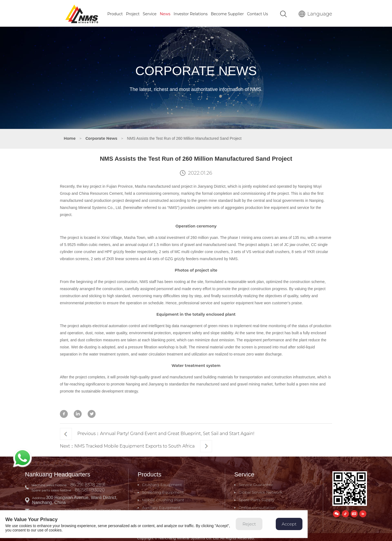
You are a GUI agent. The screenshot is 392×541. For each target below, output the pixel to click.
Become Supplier (227, 13)
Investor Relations (191, 13)
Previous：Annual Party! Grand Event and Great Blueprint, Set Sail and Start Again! (157, 433)
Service (150, 13)
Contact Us (258, 13)
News (165, 13)
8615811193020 (91, 488)
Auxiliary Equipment (162, 506)
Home (70, 137)
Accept (295, 527)
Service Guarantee (256, 483)
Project (133, 13)
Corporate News (101, 137)
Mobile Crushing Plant (163, 498)
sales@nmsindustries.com (94, 508)
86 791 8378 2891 (89, 483)
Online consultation (257, 506)
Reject (254, 527)
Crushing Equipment (162, 483)
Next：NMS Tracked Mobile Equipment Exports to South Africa (136, 445)
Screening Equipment (163, 490)
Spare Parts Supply (256, 498)
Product (115, 13)
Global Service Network (260, 490)
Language (315, 13)
